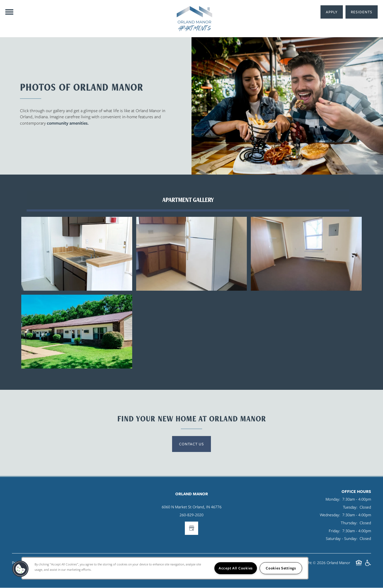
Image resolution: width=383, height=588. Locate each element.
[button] (362, 12)
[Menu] (9, 12)
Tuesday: (350, 507)
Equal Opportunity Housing (359, 566)
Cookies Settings (281, 568)
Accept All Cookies (236, 568)
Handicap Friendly (368, 566)
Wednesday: (330, 515)
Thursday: (349, 523)
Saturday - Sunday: (342, 539)
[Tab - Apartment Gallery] (188, 200)
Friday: (334, 531)
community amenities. (68, 123)
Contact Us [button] (191, 444)
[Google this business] (191, 528)
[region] (165, 568)
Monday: (333, 499)
